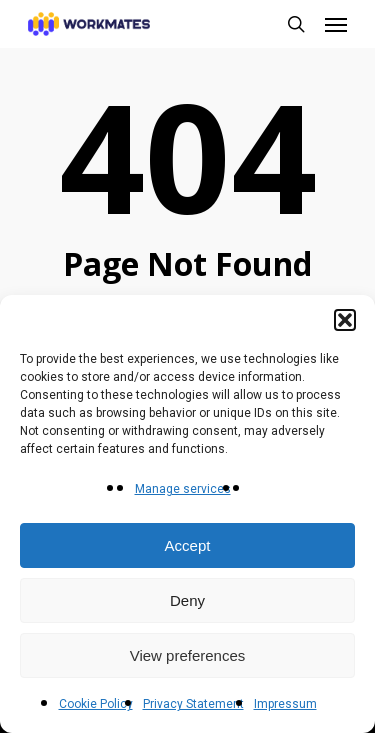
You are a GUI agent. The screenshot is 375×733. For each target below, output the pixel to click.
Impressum (285, 704)
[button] (345, 320)
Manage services (183, 489)
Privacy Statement (193, 704)
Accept (188, 545)
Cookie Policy (96, 704)
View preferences (188, 655)
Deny (187, 600)
